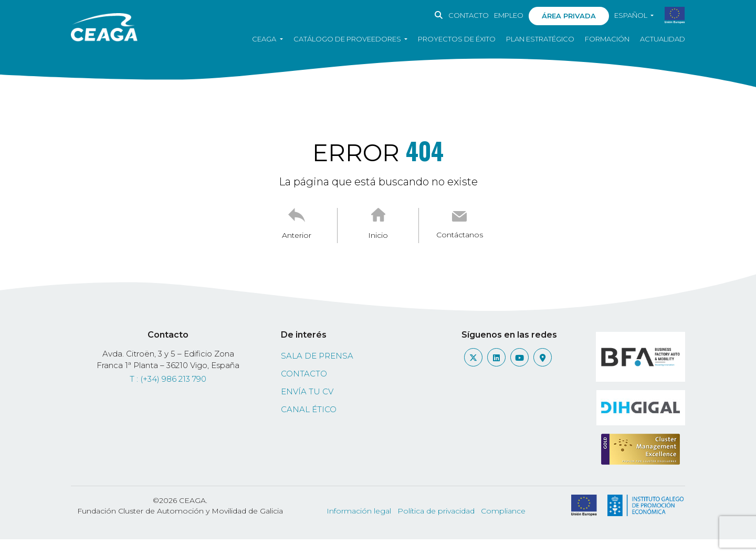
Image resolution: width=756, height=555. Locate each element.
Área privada (569, 16)
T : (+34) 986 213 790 (168, 379)
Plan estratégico (540, 39)
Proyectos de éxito (457, 39)
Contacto (469, 15)
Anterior (297, 235)
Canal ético (309, 409)
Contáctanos (460, 235)
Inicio (378, 235)
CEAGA (265, 39)
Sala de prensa (317, 356)
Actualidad (663, 39)
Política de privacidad (436, 511)
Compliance (503, 511)
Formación (607, 39)
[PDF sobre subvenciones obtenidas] (675, 16)
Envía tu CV (307, 391)
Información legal (359, 511)
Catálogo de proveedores (348, 39)
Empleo (509, 15)
